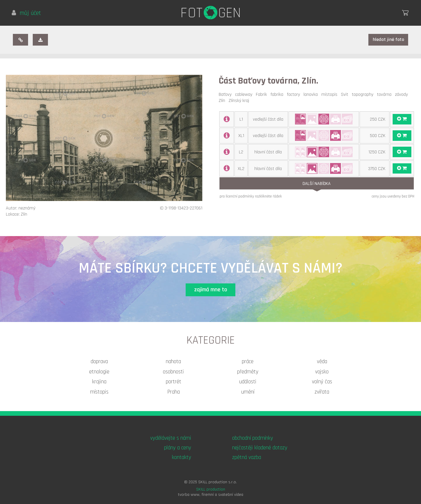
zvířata (322, 392)
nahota (173, 362)
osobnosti (173, 372)
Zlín (223, 101)
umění (248, 392)
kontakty (182, 457)
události (248, 382)
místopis (331, 95)
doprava (99, 362)
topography (364, 95)
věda (322, 362)
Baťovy (226, 95)
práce (248, 362)
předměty (248, 372)
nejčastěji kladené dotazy (260, 448)
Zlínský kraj (240, 101)
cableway (245, 95)
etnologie (99, 372)
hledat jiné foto (388, 40)
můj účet (26, 13)
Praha (174, 392)
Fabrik (263, 95)
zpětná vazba (247, 457)
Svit (346, 95)
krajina (99, 382)
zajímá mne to (211, 290)
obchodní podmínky (253, 438)
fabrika (278, 95)
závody (403, 95)
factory (295, 95)
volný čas (322, 382)
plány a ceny (178, 448)
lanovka (312, 95)
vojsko (322, 372)
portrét (174, 382)
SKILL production (211, 489)
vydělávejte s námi (171, 438)
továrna (385, 95)
